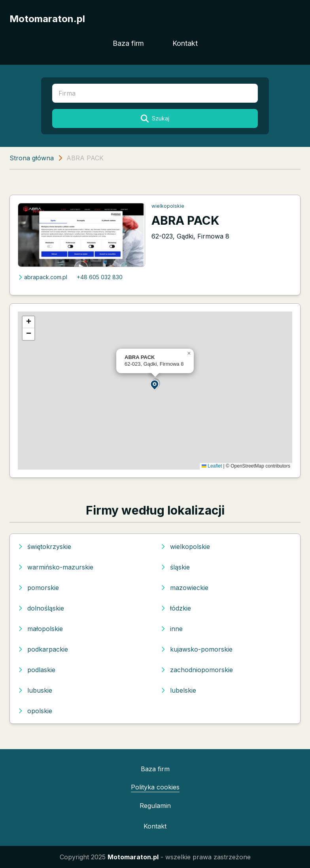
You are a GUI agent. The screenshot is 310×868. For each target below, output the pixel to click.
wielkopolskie (168, 206)
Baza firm (128, 43)
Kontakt (185, 43)
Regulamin (155, 806)
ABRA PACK (185, 220)
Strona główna (32, 158)
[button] (155, 384)
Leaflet (212, 466)
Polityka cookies (155, 787)
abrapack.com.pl (43, 277)
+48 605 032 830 (100, 277)
